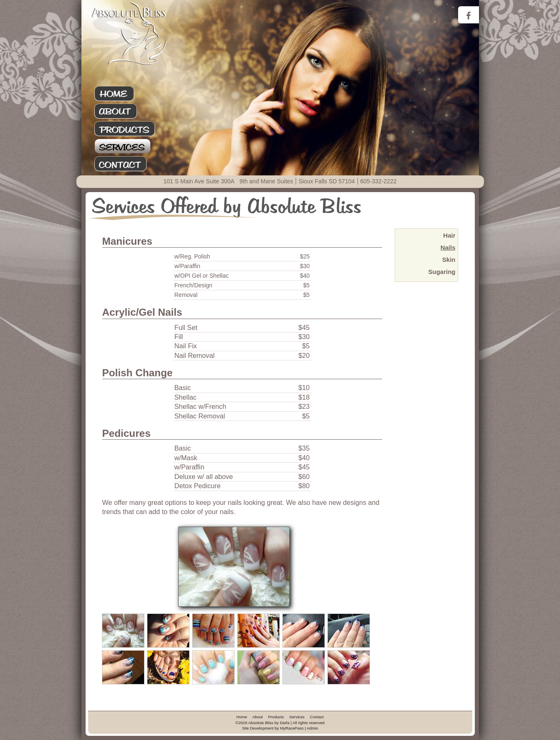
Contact (129, 164)
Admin (312, 728)
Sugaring (442, 272)
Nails (448, 247)
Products (129, 129)
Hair (449, 235)
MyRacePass (292, 728)
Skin (449, 260)
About (129, 112)
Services (129, 147)
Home (129, 94)
